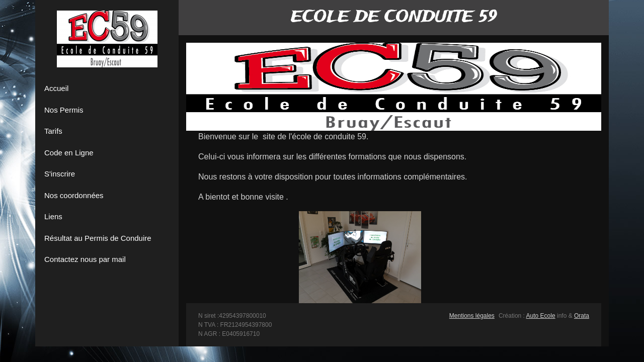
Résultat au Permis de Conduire (98, 238)
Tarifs (53, 131)
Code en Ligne (69, 153)
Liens (53, 216)
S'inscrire (60, 174)
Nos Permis (64, 110)
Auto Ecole (541, 316)
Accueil (56, 88)
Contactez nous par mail (85, 259)
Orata (582, 316)
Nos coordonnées (74, 195)
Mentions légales (472, 316)
